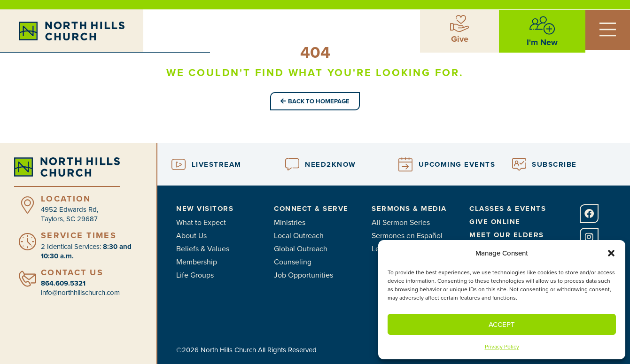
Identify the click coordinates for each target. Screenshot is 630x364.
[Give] (459, 23)
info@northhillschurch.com (80, 292)
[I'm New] (542, 25)
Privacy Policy (502, 346)
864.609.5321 (63, 283)
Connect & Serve (311, 209)
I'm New (542, 42)
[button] (611, 253)
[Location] (27, 205)
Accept (502, 324)
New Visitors (205, 209)
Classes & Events (508, 209)
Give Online (495, 222)
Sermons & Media (409, 209)
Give (460, 39)
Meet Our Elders (507, 235)
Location (66, 199)
